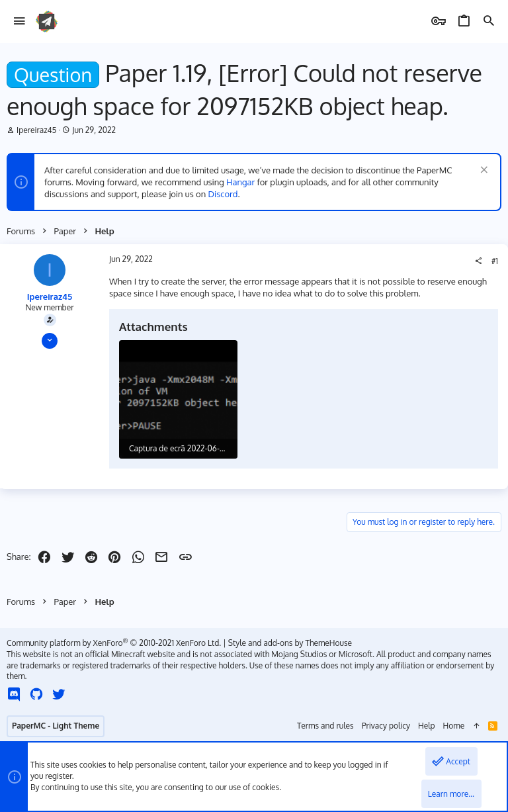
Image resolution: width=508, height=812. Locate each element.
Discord (223, 194)
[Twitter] (59, 694)
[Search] (489, 22)
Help (427, 726)
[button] (20, 22)
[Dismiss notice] (483, 171)
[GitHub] (36, 694)
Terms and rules (325, 726)
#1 (495, 261)
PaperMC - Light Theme (56, 726)
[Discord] (14, 694)
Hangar (240, 182)
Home (454, 726)
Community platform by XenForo (114, 643)
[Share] (478, 261)
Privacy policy (386, 726)
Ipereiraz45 (36, 130)
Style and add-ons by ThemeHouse (290, 643)
